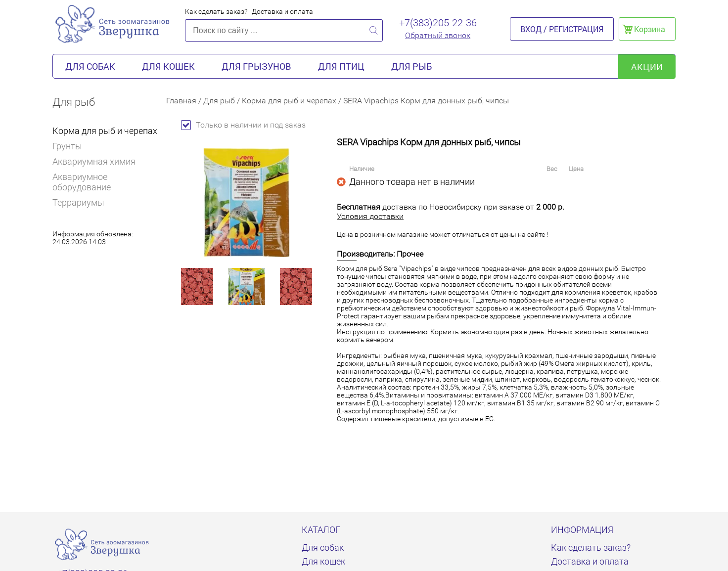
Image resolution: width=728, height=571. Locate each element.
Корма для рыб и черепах (105, 131)
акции (647, 67)
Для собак (90, 66)
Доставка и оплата (282, 11)
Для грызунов (256, 66)
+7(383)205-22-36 (438, 23)
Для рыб (411, 66)
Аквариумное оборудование (82, 182)
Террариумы (78, 202)
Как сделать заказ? (216, 11)
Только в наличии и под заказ (243, 125)
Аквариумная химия (94, 161)
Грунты (67, 146)
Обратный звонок (438, 35)
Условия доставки (370, 216)
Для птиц (341, 66)
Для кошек (168, 66)
